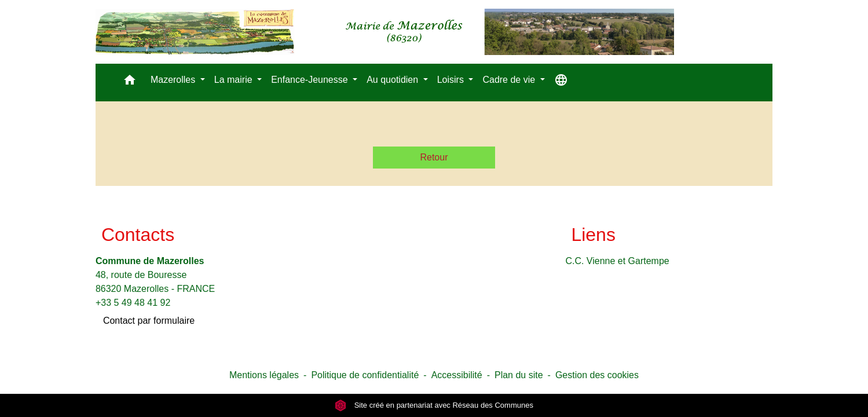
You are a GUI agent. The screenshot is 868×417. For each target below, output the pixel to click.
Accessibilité (457, 375)
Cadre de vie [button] (510, 80)
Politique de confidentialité (365, 375)
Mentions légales (264, 375)
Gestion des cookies (597, 375)
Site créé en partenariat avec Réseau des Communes (434, 405)
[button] (130, 83)
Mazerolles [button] (174, 80)
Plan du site (519, 375)
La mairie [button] (235, 80)
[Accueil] (385, 32)
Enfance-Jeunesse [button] (311, 80)
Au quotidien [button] (393, 80)
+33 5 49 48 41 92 (133, 303)
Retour (434, 157)
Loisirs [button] (452, 80)
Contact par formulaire (149, 321)
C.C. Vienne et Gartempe (617, 261)
